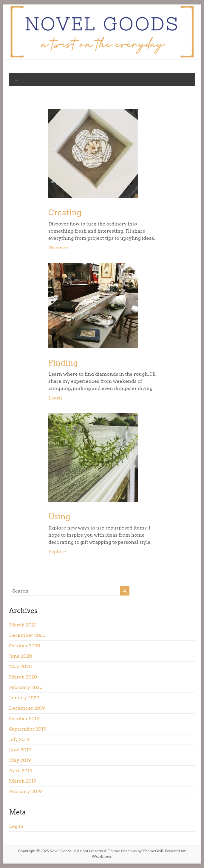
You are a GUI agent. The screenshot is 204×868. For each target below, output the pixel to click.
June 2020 (20, 656)
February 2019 (25, 791)
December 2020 (27, 635)
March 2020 (23, 677)
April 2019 (21, 771)
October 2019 (24, 719)
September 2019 (28, 729)
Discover (58, 248)
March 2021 (22, 625)
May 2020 (20, 666)
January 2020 (24, 698)
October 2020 (25, 646)
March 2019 (23, 781)
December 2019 (27, 708)
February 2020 (26, 687)
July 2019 (19, 739)
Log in (16, 826)
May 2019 (20, 760)
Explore (57, 552)
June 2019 (20, 750)
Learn (55, 398)
